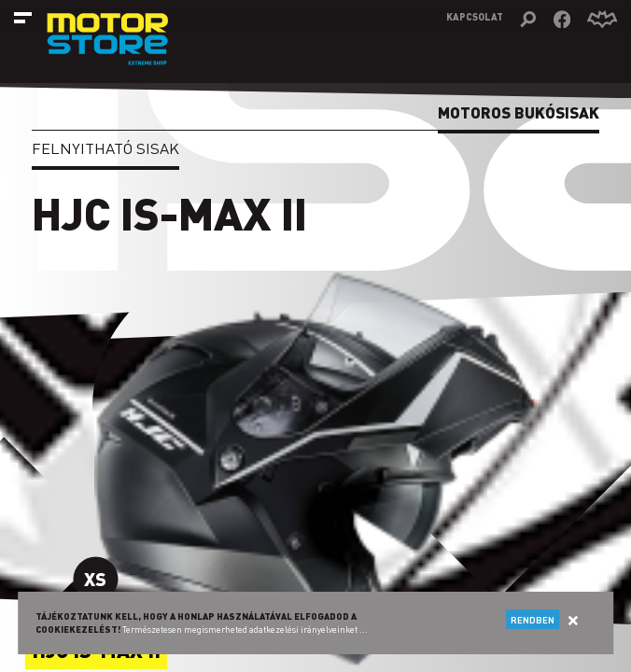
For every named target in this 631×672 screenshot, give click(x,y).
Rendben (533, 620)
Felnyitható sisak (105, 148)
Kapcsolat (475, 16)
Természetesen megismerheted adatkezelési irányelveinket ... (245, 629)
